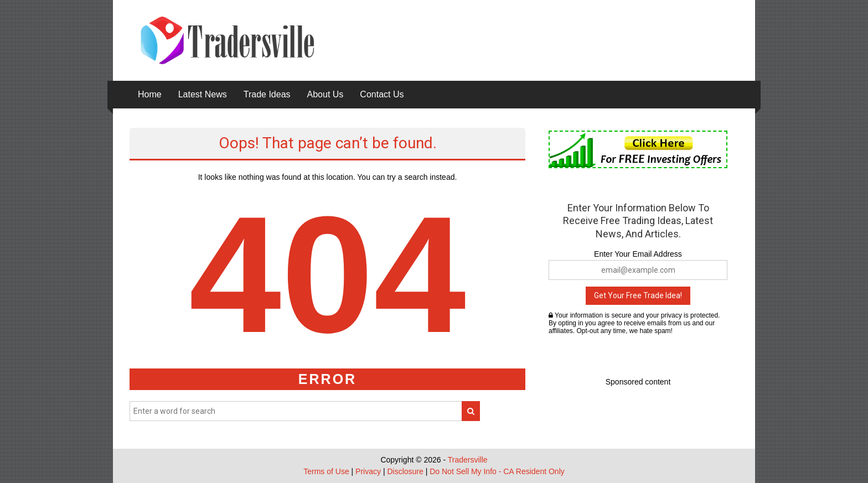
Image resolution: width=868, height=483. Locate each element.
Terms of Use (326, 471)
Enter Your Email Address (638, 254)
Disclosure (405, 471)
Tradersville (468, 460)
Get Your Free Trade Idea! (638, 295)
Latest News (203, 94)
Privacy (368, 471)
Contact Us (382, 94)
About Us (325, 94)
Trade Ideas (267, 94)
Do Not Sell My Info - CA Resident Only (497, 471)
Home (150, 94)
